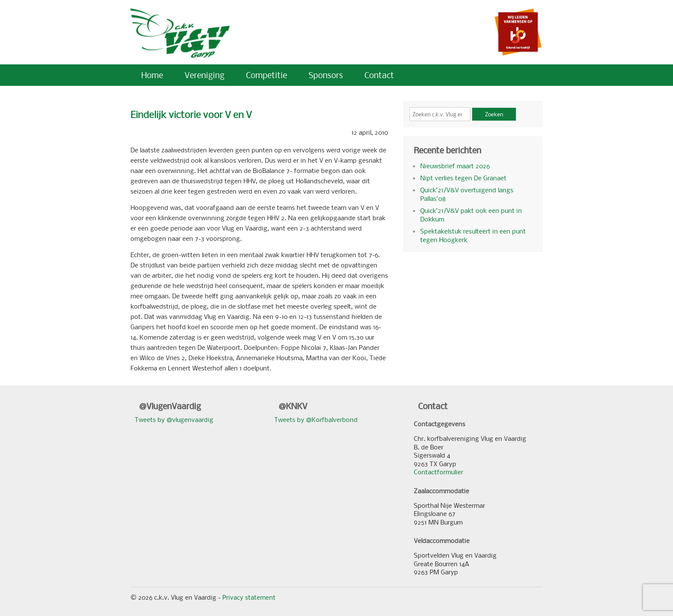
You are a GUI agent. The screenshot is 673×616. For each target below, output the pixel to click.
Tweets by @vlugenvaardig (174, 419)
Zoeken (494, 114)
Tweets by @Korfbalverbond (316, 419)
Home (152, 75)
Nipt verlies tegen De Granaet (463, 178)
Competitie (267, 75)
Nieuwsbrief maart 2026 (455, 166)
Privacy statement (249, 597)
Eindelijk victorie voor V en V (191, 114)
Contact (379, 75)
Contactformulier (438, 472)
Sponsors (326, 75)
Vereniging (205, 75)
